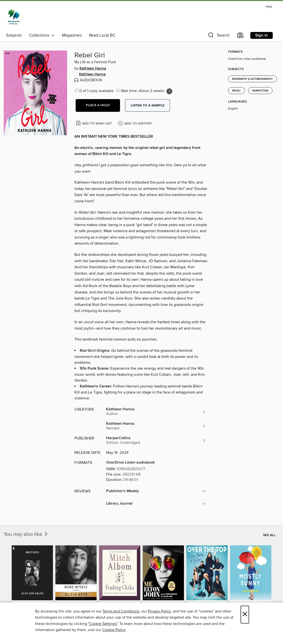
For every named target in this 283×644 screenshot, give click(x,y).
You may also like (26, 534)
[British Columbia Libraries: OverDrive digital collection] (14, 17)
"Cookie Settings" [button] (103, 624)
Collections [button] (42, 35)
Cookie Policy (114, 630)
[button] (218, 36)
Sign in (262, 35)
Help (269, 7)
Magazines (72, 35)
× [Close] (245, 615)
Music (237, 91)
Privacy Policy (159, 611)
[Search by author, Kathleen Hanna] (156, 412)
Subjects (14, 35)
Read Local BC (102, 35)
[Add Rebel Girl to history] (136, 124)
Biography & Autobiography (253, 79)
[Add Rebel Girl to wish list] (94, 123)
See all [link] (269, 535)
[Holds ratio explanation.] (169, 91)
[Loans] (241, 36)
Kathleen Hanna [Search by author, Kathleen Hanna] (93, 69)
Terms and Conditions (121, 611)
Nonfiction (260, 91)
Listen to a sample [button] (148, 105)
